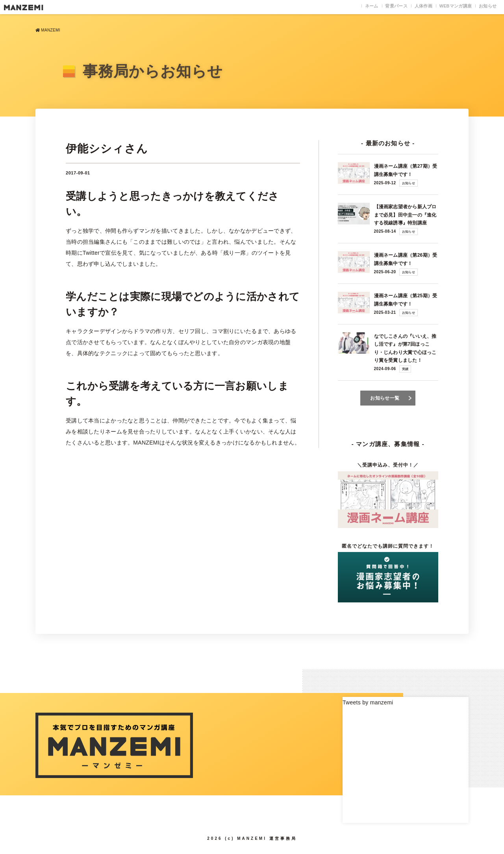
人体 (407, 7)
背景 (374, 7)
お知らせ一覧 (385, 398)
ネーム (343, 7)
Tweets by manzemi (368, 702)
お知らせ (485, 7)
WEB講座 (446, 7)
